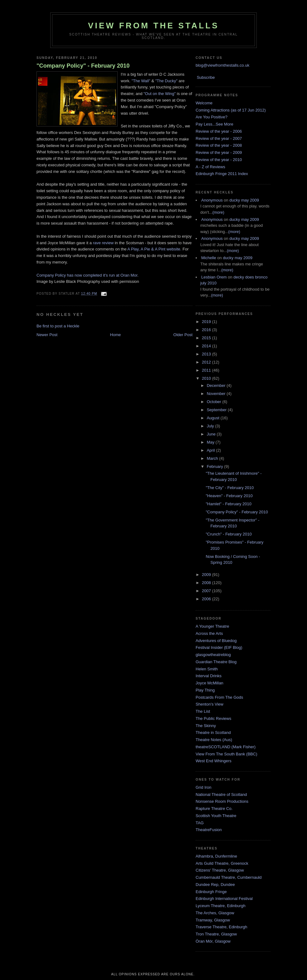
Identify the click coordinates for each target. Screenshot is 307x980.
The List (203, 711)
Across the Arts (209, 633)
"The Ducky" (166, 81)
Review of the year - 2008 (219, 145)
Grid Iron (204, 787)
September (217, 410)
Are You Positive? (212, 117)
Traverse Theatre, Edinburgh (221, 927)
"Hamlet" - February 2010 (229, 504)
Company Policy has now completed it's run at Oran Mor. (88, 275)
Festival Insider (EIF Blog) (219, 647)
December (217, 385)
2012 (207, 362)
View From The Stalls (153, 26)
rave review (103, 243)
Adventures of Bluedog (216, 641)
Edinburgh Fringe (211, 892)
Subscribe (206, 77)
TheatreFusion (209, 830)
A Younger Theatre (212, 626)
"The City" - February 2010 (230, 488)
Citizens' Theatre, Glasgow (220, 870)
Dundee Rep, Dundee (215, 885)
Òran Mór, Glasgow (213, 941)
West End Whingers (214, 761)
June (212, 434)
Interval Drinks (209, 676)
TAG (200, 823)
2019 (207, 322)
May (211, 442)
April (212, 450)
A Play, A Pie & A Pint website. (154, 249)
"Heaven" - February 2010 (229, 496)
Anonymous (212, 200)
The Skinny (206, 726)
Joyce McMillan (210, 683)
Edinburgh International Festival (224, 899)
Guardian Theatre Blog (216, 662)
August (214, 418)
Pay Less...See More (214, 124)
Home (116, 335)
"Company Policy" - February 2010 (83, 66)
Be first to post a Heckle (58, 326)
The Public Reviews (213, 718)
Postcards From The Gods (219, 697)
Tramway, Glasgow (213, 920)
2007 (207, 591)
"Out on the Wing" (160, 94)
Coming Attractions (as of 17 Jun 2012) (231, 110)
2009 (207, 575)
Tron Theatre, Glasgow (216, 934)
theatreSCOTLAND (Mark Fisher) (226, 747)
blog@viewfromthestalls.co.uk (222, 65)
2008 (207, 583)
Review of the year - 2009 (219, 152)
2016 (207, 330)
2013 (207, 354)
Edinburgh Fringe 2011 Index (222, 174)
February (216, 466)
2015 (207, 338)
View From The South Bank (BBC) (227, 754)
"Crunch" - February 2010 (229, 534)
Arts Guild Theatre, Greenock (222, 863)
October (215, 402)
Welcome (204, 103)
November (217, 394)
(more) (218, 212)
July (211, 426)
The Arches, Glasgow (215, 913)
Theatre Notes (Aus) (214, 740)
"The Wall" (141, 81)
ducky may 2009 (244, 200)
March (213, 458)
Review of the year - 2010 (219, 160)
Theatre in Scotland (213, 733)
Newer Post (47, 335)
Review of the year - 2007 (219, 138)
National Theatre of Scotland (221, 794)
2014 (207, 346)
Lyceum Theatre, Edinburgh (221, 906)
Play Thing (205, 690)
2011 (207, 370)
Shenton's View (210, 704)
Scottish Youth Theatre (216, 816)
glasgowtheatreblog (213, 655)
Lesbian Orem (214, 277)
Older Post (183, 335)
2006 (207, 599)
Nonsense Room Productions (222, 801)
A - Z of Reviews (210, 167)
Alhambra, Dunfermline (216, 856)
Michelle (209, 258)
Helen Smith (207, 669)
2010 (207, 378)
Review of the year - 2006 (219, 131)
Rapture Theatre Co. (214, 809)
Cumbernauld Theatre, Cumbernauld (229, 877)
